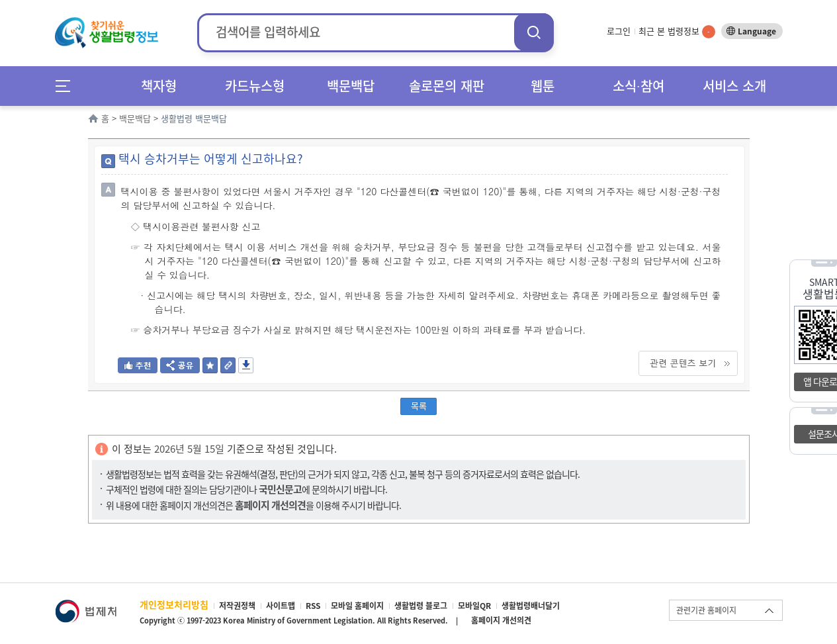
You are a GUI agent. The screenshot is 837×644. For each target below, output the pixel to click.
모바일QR (474, 606)
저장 (246, 365)
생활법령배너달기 (531, 606)
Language (757, 31)
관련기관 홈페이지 (706, 610)
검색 (534, 32)
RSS (313, 606)
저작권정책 (237, 606)
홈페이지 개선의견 (501, 620)
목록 (419, 405)
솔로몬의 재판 (447, 86)
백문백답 (351, 86)
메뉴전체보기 (67, 86)
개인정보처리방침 (174, 604)
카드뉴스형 (255, 86)
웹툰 (543, 86)
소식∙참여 (639, 86)
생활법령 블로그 (421, 606)
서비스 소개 (734, 86)
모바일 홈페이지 (357, 606)
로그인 (619, 31)
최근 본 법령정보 (677, 31)
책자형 (159, 86)
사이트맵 (281, 606)
